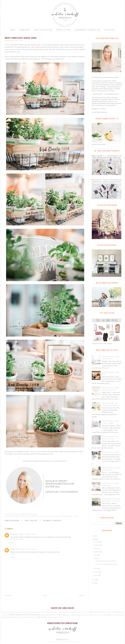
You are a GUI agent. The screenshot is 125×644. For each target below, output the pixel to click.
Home (13, 30)
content (13, 554)
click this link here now (17, 539)
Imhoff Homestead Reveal (48, 615)
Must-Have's (85, 615)
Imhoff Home (36, 516)
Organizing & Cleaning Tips (87, 30)
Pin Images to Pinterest (52, 520)
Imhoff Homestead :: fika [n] (110, 452)
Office (102, 615)
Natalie (90, 615)
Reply (12, 542)
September (97, 552)
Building (38, 612)
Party (114, 615)
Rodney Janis (15, 549)
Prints (117, 615)
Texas (76, 516)
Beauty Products (24, 612)
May (95, 558)
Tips (50, 617)
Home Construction (43, 30)
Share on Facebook (12, 520)
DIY (66, 612)
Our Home (63, 516)
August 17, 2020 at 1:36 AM (27, 534)
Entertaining (16, 516)
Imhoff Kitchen (64, 30)
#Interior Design (5, 612)
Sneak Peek (18, 617)
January (96, 575)
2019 (93, 536)
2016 (93, 583)
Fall (80, 612)
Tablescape (40, 617)
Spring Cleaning (26, 617)
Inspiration (69, 615)
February (96, 572)
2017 (93, 580)
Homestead (24, 30)
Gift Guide (26, 516)
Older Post (82, 595)
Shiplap (13, 617)
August (96, 555)
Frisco (91, 612)
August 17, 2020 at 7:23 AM (28, 549)
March (96, 569)
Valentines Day (55, 617)
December (97, 542)
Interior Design (76, 615)
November (97, 545)
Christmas (48, 612)
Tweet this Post (31, 520)
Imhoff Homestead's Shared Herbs (106, 561)
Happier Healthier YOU (108, 612)
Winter (61, 617)
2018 (93, 539)
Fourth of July (85, 612)
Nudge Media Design (71, 642)
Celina (43, 612)
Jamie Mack (14, 534)
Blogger (66, 639)
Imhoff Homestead (50, 516)
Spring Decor (34, 617)
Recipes (70, 516)
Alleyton (12, 612)
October (96, 548)
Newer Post (8, 595)
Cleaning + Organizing (58, 612)
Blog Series (32, 612)
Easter (69, 612)
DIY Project (110, 30)
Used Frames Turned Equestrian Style (107, 564)
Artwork (17, 612)
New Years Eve (96, 615)
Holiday (117, 612)
